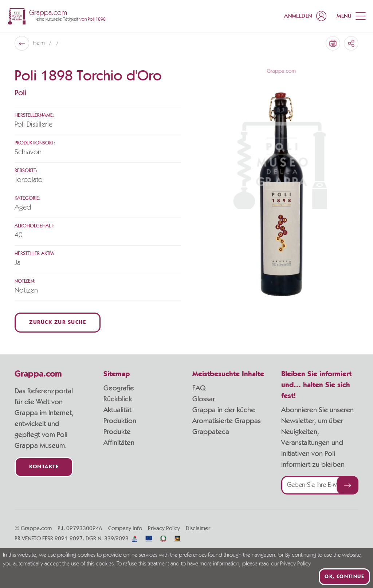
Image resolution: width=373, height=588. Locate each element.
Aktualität (117, 410)
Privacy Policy (164, 528)
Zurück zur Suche (58, 323)
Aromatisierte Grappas (227, 421)
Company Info (125, 528)
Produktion (120, 421)
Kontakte (44, 467)
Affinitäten (119, 443)
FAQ (199, 388)
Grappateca (211, 432)
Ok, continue (344, 577)
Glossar (204, 399)
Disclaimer (198, 528)
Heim (40, 43)
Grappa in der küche (224, 410)
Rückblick (118, 399)
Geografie (119, 388)
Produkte (117, 432)
